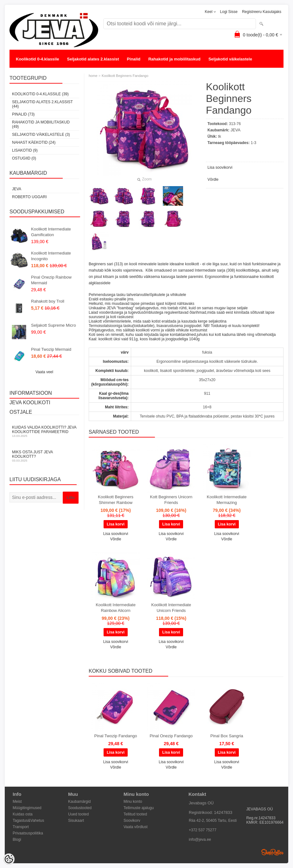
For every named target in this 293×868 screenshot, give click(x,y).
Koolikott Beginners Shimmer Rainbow (116, 500)
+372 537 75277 (203, 830)
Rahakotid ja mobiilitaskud (174, 59)
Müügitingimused (27, 808)
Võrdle (213, 179)
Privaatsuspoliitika (28, 833)
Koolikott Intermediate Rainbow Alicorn (116, 608)
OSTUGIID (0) (24, 158)
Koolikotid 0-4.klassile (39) (40, 94)
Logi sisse (229, 12)
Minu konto (133, 802)
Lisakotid (64, 72)
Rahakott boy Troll (48, 301)
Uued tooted (78, 814)
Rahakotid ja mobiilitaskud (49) (41, 124)
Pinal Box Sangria (227, 736)
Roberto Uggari (29, 197)
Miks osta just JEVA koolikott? (44, 456)
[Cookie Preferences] (9, 859)
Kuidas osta (23, 814)
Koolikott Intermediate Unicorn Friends (171, 608)
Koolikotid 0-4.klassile (38, 59)
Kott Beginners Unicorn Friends (171, 500)
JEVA (17, 189)
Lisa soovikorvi (220, 167)
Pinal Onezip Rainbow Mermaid (51, 280)
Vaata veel (44, 372)
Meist (17, 802)
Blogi (17, 840)
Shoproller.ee (272, 852)
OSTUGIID (91, 72)
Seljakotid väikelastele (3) (41, 135)
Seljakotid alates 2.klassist (93, 59)
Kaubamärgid (79, 802)
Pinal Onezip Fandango (171, 736)
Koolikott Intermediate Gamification (51, 232)
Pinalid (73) (23, 114)
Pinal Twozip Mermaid (51, 349)
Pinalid (134, 59)
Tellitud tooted (135, 814)
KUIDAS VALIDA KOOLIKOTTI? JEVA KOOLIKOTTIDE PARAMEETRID (44, 431)
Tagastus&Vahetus (28, 821)
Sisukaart (76, 821)
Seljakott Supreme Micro (54, 325)
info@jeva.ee (200, 840)
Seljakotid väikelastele (230, 59)
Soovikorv (132, 821)
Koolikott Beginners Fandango (125, 76)
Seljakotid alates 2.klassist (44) (42, 104)
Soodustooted (80, 808)
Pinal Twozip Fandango (116, 736)
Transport (21, 827)
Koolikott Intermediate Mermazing (227, 500)
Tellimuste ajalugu (139, 808)
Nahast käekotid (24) (34, 142)
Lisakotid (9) (25, 150)
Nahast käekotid (32, 72)
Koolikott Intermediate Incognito (51, 256)
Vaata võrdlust (136, 827)
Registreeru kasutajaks (262, 12)
